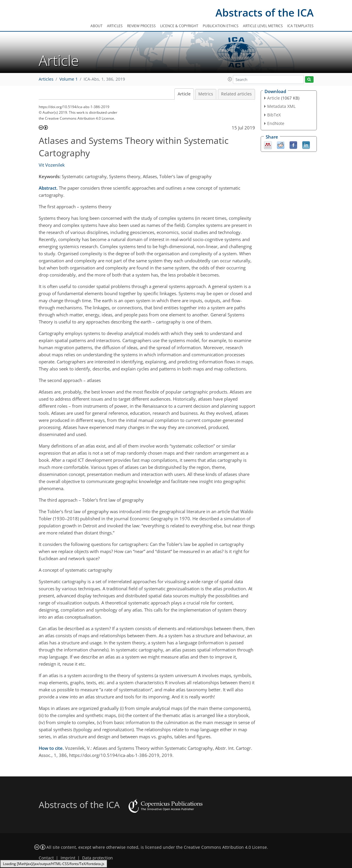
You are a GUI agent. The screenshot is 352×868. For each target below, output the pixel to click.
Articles (115, 26)
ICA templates (300, 26)
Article (184, 94)
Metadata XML (281, 106)
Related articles (236, 94)
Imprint (68, 858)
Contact (46, 858)
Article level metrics (263, 26)
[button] (230, 79)
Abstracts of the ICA (265, 13)
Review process (141, 26)
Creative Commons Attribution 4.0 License (225, 847)
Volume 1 (69, 79)
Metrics (206, 94)
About (96, 26)
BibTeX (274, 115)
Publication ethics (221, 26)
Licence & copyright (179, 26)
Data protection (98, 858)
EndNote (276, 123)
